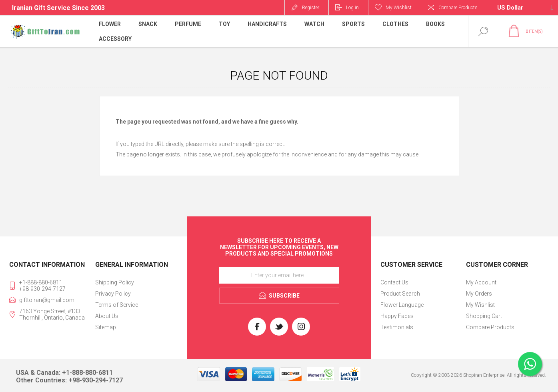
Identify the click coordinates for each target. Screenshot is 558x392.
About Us (107, 316)
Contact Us (394, 282)
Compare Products (458, 8)
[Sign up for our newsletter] (279, 275)
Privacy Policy (113, 294)
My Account (481, 282)
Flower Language (402, 305)
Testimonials (397, 327)
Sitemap (106, 327)
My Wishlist (480, 305)
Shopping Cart (484, 316)
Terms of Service (117, 305)
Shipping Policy (115, 282)
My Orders (479, 294)
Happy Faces (397, 316)
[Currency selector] (523, 8)
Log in (352, 8)
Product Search (400, 294)
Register (311, 8)
